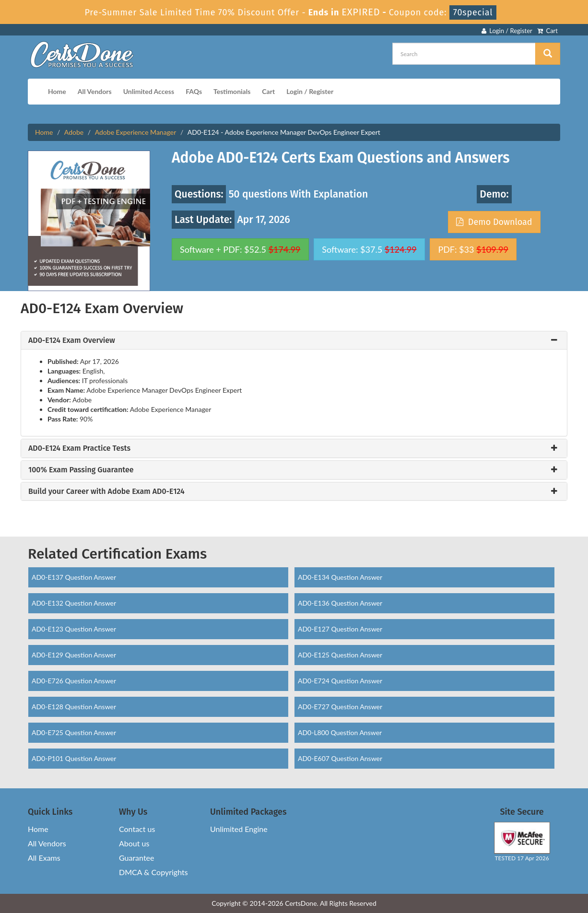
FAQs (194, 91)
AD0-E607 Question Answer (340, 758)
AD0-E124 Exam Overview (72, 340)
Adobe (74, 132)
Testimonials (232, 91)
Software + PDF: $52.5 (240, 249)
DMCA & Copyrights (153, 872)
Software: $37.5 (369, 249)
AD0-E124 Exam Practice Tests (79, 448)
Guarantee (136, 858)
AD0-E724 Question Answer (340, 681)
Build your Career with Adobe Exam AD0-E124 (106, 492)
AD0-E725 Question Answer (74, 732)
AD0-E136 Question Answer (340, 603)
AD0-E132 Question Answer (74, 603)
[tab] (294, 340)
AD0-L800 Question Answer (340, 732)
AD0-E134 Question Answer (340, 577)
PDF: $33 (473, 249)
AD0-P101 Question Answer (74, 758)
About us (134, 843)
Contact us (137, 829)
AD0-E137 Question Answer (74, 577)
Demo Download (494, 222)
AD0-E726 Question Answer (74, 681)
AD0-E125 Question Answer (340, 655)
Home (57, 91)
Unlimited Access (149, 91)
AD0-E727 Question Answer (340, 707)
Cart (547, 31)
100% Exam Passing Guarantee (81, 470)
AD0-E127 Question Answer (340, 629)
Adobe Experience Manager (136, 132)
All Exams (44, 858)
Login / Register (507, 31)
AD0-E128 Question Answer (74, 707)
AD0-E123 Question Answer (74, 629)
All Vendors (95, 91)
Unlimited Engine (239, 829)
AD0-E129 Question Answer (74, 655)
